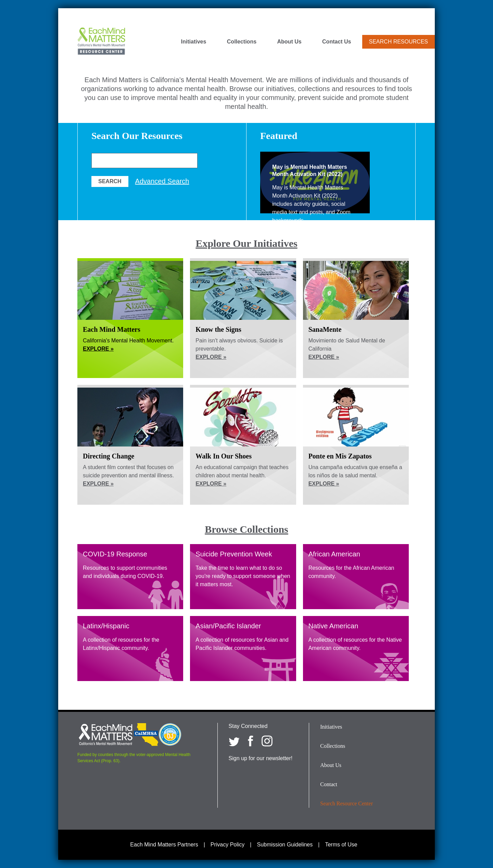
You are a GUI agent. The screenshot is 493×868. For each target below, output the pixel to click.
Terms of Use (341, 845)
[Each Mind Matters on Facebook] (251, 741)
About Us (289, 42)
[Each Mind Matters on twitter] (234, 741)
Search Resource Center (346, 803)
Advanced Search (162, 181)
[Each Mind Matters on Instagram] (267, 741)
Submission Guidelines (285, 845)
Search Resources (399, 42)
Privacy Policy (228, 845)
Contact (329, 784)
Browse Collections (246, 529)
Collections (242, 42)
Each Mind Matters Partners (164, 845)
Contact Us (337, 42)
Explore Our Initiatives (246, 243)
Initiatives (194, 42)
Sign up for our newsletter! (261, 758)
